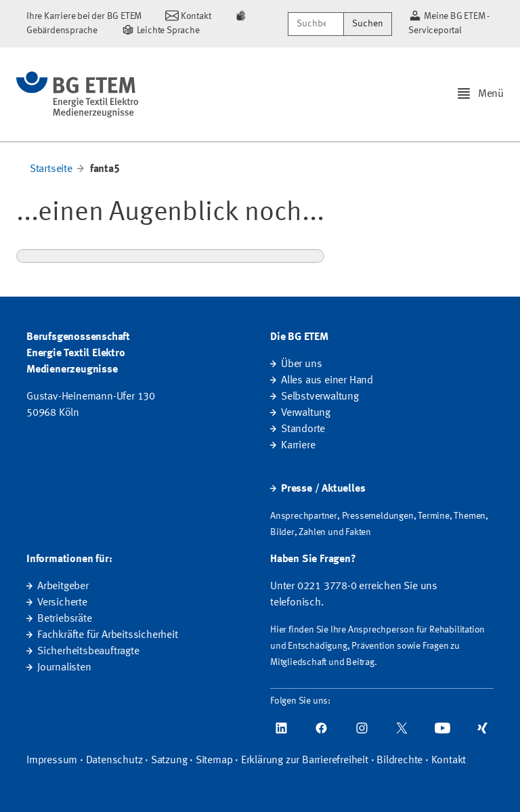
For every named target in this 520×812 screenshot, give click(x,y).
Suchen (368, 24)
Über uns (301, 364)
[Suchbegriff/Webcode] (316, 24)
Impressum (52, 761)
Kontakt (449, 761)
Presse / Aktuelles (323, 489)
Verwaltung (306, 413)
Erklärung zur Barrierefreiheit (305, 761)
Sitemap (214, 761)
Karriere (298, 446)
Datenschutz (114, 761)
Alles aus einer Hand (327, 381)
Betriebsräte (65, 619)
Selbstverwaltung (320, 397)
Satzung (169, 761)
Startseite (51, 169)
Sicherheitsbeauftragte (88, 651)
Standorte (303, 429)
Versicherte (62, 603)
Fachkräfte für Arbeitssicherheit (108, 635)
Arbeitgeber (63, 586)
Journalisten (64, 668)
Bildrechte (399, 761)
